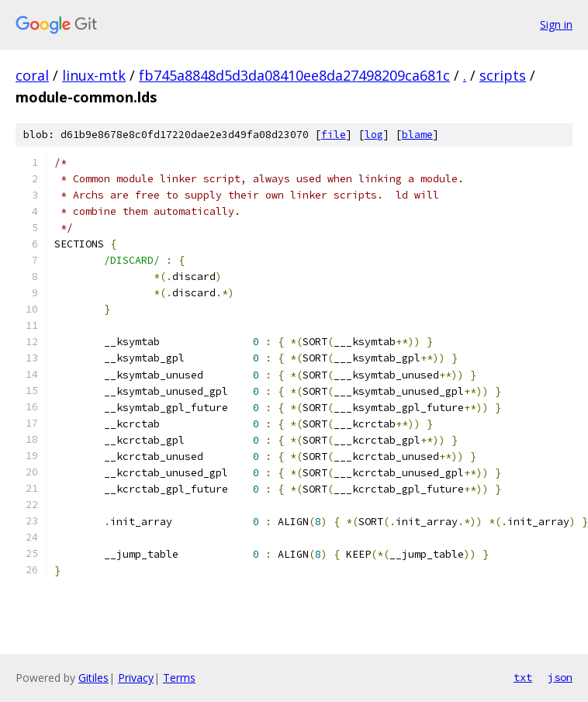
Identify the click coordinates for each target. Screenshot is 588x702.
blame (417, 135)
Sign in (556, 24)
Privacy (136, 678)
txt (523, 677)
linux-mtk (94, 75)
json (560, 677)
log (374, 135)
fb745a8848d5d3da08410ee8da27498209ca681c (294, 75)
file (334, 135)
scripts (503, 75)
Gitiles (93, 678)
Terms (179, 678)
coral (32, 75)
